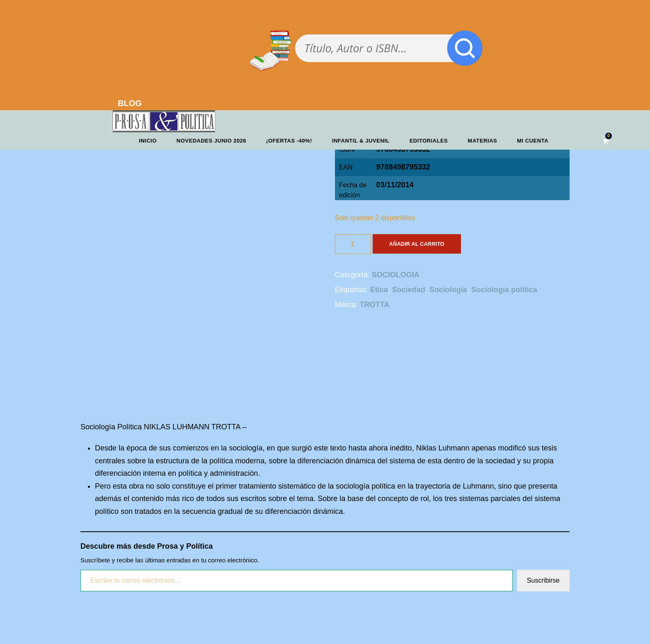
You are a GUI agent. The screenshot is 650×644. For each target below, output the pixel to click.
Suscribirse (543, 580)
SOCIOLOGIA (396, 275)
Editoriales (429, 141)
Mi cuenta (533, 141)
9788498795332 (403, 167)
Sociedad (409, 290)
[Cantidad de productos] (353, 244)
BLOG (130, 103)
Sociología (448, 290)
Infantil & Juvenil (361, 141)
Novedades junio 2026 (211, 141)
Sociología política (504, 290)
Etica (379, 290)
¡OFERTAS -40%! (289, 141)
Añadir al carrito (417, 244)
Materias (482, 141)
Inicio (148, 141)
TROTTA (375, 305)
